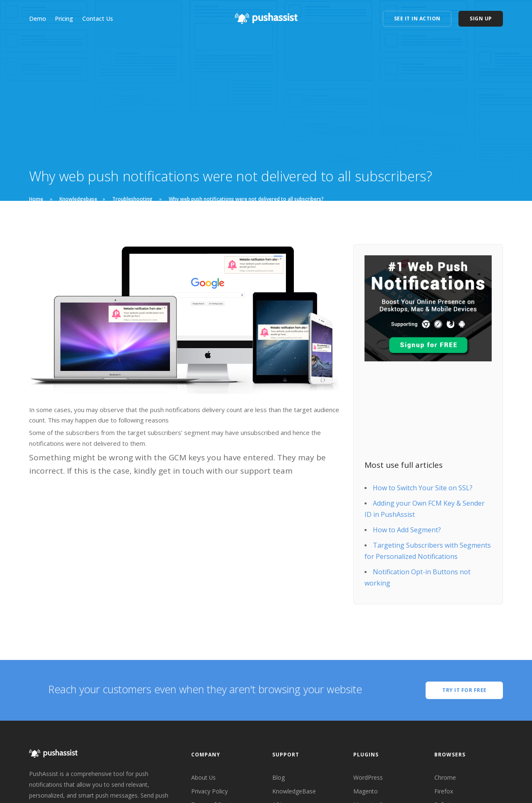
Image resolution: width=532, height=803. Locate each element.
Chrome (445, 777)
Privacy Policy (209, 791)
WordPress (368, 777)
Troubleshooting (132, 199)
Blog (278, 777)
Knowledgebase (78, 199)
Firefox (444, 791)
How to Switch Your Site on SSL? (423, 488)
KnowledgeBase (294, 791)
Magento (366, 791)
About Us (204, 777)
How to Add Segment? (407, 530)
